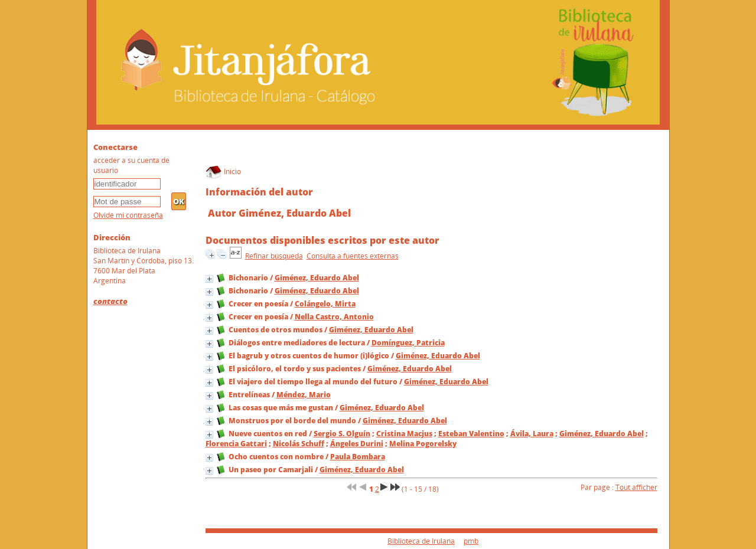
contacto (110, 301)
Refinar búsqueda (274, 256)
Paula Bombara (358, 457)
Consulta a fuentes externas (353, 256)
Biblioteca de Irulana (421, 541)
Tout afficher (636, 487)
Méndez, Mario (304, 395)
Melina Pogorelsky (423, 444)
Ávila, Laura (532, 434)
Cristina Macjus (404, 434)
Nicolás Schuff (299, 444)
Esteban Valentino (471, 434)
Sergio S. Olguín (342, 434)
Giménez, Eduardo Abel (317, 278)
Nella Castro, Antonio (334, 317)
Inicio (223, 171)
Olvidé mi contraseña (128, 215)
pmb (471, 541)
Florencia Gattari (236, 444)
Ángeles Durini (357, 444)
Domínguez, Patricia (408, 343)
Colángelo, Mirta (325, 304)
